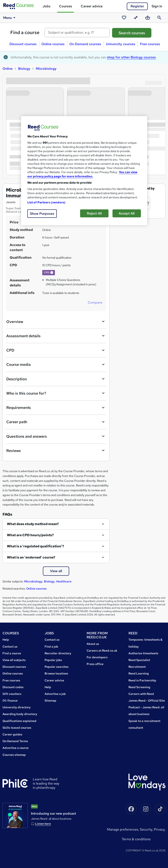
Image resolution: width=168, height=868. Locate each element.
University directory (17, 707)
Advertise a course (16, 748)
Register (137, 6)
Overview (56, 321)
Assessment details (56, 336)
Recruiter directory (58, 653)
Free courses (150, 44)
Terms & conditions (136, 839)
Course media (56, 365)
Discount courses (23, 44)
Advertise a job (55, 694)
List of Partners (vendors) (46, 202)
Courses (66, 6)
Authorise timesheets (143, 653)
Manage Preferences (123, 829)
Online (8, 69)
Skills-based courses (17, 728)
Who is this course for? (56, 393)
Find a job (51, 647)
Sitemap (50, 701)
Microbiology (46, 69)
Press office (95, 664)
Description (56, 379)
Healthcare (64, 581)
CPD (56, 350)
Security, (147, 829)
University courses (121, 44)
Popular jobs (53, 660)
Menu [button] (10, 18)
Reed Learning (139, 673)
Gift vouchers (12, 694)
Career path (56, 422)
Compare (95, 302)
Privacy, (160, 829)
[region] (84, 171)
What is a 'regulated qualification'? (36, 546)
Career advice (92, 6)
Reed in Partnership (142, 680)
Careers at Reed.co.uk (102, 651)
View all (56, 571)
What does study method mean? (33, 524)
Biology (24, 69)
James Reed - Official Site (147, 701)
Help (6, 640)
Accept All (127, 213)
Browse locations (56, 673)
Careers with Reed (141, 694)
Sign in (157, 6)
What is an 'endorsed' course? (31, 557)
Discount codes (13, 687)
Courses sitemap (14, 755)
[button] (52, 273)
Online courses (53, 44)
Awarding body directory (20, 714)
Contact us (10, 647)
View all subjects (14, 660)
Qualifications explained (19, 721)
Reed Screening (139, 687)
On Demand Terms (15, 741)
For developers (97, 657)
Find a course (25, 32)
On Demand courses (85, 44)
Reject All (94, 213)
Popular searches (57, 667)
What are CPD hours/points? (30, 535)
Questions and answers (56, 436)
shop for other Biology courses (131, 57)
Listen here (43, 824)
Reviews (56, 450)
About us (93, 644)
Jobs (46, 6)
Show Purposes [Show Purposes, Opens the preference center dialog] (42, 213)
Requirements (56, 408)
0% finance (10, 701)
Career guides (12, 734)
